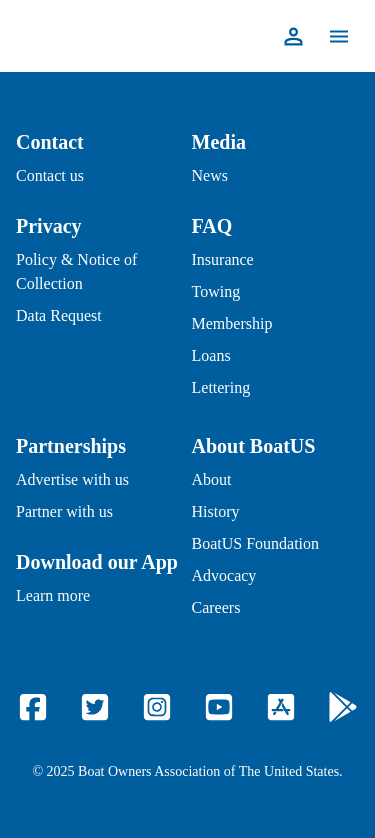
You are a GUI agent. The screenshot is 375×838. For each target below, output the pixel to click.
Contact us (50, 175)
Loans (211, 355)
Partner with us (64, 511)
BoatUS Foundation (256, 543)
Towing (216, 291)
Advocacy (224, 575)
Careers (216, 607)
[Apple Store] (281, 707)
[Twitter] (95, 707)
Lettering (221, 387)
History (216, 511)
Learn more (53, 595)
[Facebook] (33, 707)
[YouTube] (219, 707)
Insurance (223, 259)
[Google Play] (343, 707)
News (210, 175)
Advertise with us (72, 479)
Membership (232, 323)
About (212, 479)
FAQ (212, 226)
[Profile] (293, 36)
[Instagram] (157, 707)
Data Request (59, 315)
